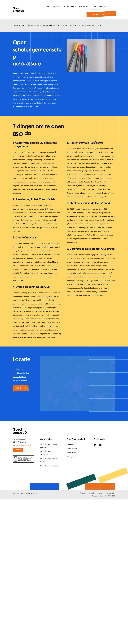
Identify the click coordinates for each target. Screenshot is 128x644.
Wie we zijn (84, 6)
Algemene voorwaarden (88, 484)
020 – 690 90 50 (19, 377)
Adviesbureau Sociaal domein (49, 437)
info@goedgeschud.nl (22, 436)
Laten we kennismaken (100, 14)
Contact (112, 6)
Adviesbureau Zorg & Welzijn (49, 451)
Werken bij (71, 448)
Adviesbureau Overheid (50, 457)
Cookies (100, 484)
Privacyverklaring (110, 484)
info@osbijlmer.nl (20, 380)
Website (19, 388)
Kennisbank (72, 444)
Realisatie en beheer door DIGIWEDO (104, 487)
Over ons (71, 436)
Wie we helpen (52, 6)
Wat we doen (68, 6)
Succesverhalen (100, 6)
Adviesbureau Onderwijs (46, 444)
